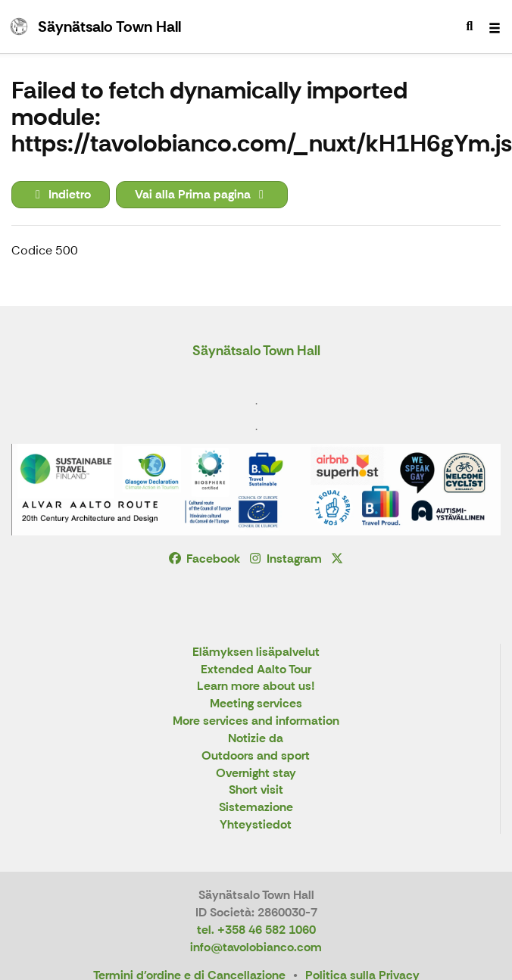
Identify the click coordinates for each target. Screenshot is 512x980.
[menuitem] (470, 27)
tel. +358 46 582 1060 (256, 930)
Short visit (256, 790)
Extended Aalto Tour (256, 670)
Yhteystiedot (256, 825)
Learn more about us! (256, 687)
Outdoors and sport (256, 756)
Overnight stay (256, 774)
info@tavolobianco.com (256, 947)
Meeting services (256, 704)
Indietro (61, 194)
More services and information (256, 721)
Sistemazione (256, 808)
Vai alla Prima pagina (202, 194)
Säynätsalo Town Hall (256, 351)
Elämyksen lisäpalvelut (256, 652)
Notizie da (256, 739)
